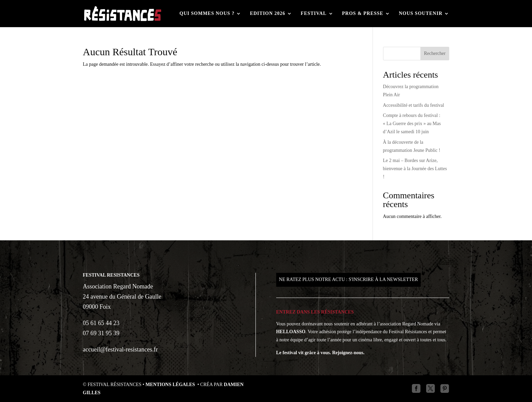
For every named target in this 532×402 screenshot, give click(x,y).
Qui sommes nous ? (207, 14)
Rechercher (435, 53)
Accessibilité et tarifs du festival (414, 105)
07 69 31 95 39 (101, 333)
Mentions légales (171, 385)
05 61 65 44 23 (101, 323)
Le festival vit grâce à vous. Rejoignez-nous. (320, 353)
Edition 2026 (268, 14)
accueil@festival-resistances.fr (120, 349)
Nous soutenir (421, 14)
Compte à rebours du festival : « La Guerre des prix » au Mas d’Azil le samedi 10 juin (412, 124)
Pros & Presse (363, 14)
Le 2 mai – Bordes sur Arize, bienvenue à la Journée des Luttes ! (415, 169)
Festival (313, 14)
